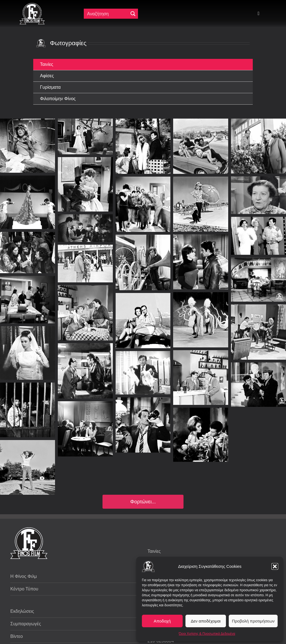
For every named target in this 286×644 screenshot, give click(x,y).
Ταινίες (154, 551)
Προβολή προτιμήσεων (253, 621)
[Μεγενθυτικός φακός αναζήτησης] (133, 14)
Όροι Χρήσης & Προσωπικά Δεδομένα (207, 634)
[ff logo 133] (32, 5)
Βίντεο (17, 636)
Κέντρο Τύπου (24, 589)
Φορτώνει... (143, 502)
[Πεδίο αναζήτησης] (107, 14)
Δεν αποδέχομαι (206, 621)
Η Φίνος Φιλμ (24, 576)
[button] (275, 566)
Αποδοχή (162, 621)
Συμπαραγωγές (26, 624)
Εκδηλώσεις (22, 611)
